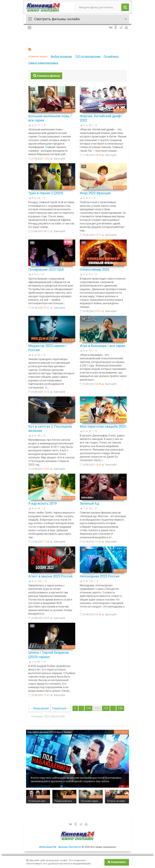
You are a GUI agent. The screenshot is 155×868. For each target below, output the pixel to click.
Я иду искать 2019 (42, 503)
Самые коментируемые (43, 63)
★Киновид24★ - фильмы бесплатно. (60, 847)
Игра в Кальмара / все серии (102, 346)
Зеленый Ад (89, 503)
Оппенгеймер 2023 (95, 270)
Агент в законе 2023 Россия (50, 576)
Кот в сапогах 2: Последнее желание (50, 429)
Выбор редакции (61, 56)
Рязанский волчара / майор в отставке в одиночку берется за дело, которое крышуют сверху (84, 801)
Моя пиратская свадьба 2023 (103, 426)
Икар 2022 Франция (95, 193)
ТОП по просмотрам (88, 56)
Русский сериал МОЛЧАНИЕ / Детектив (110, 801)
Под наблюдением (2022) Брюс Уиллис (49, 732)
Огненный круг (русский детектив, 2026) (58, 801)
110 (89, 708)
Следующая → (61, 708)
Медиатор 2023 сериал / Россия (48, 348)
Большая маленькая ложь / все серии (50, 118)
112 (106, 708)
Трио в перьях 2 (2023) (46, 193)
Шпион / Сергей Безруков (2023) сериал (48, 655)
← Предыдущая (39, 708)
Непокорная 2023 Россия (100, 576)
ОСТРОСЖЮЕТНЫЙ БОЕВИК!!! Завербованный (31, 801)
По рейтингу (111, 56)
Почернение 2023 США (46, 270)
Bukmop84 (59, 159)
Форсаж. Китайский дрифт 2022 (101, 118)
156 (120, 708)
